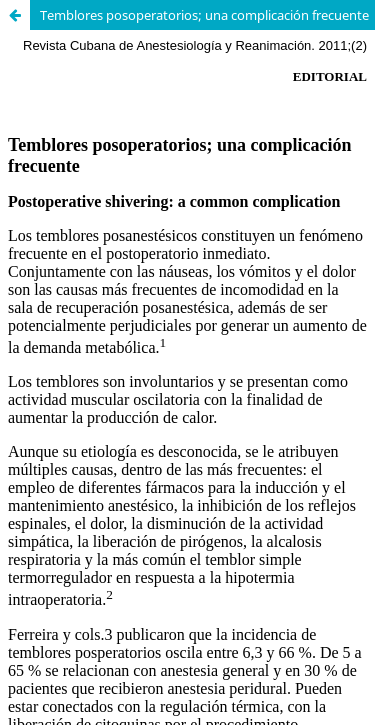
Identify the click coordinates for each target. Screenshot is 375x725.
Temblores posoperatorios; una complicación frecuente (204, 15)
